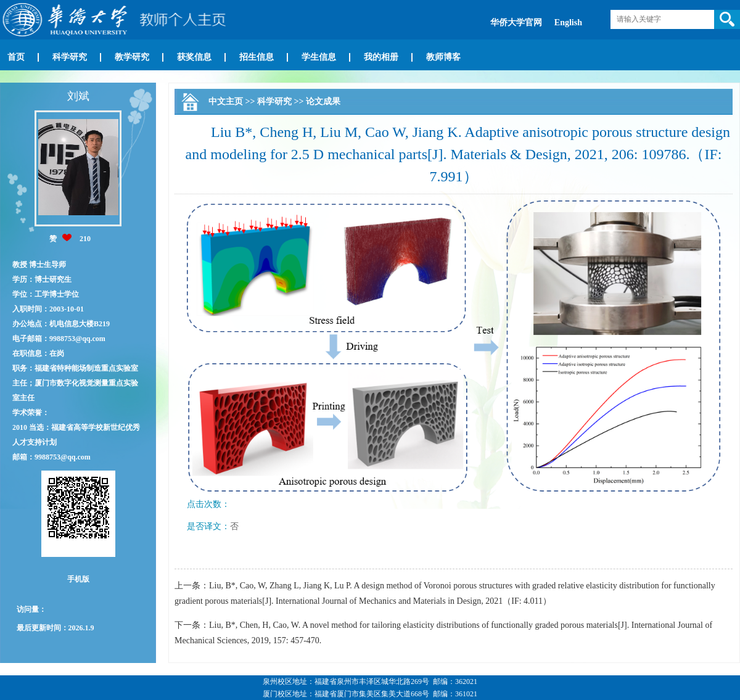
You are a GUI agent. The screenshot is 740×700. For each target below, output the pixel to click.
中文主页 (226, 101)
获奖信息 (194, 57)
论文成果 (323, 101)
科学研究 (70, 57)
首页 (16, 57)
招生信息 (257, 57)
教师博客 (443, 57)
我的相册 (381, 57)
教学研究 (132, 57)
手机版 (78, 579)
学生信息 (319, 57)
